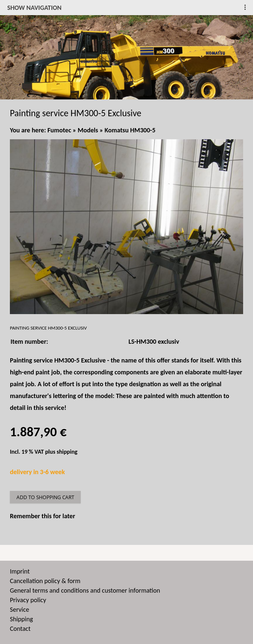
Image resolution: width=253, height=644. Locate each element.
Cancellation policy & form (45, 581)
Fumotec (59, 130)
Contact (20, 629)
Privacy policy (28, 600)
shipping (67, 452)
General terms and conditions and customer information (85, 590)
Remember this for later (42, 516)
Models (88, 130)
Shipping (21, 619)
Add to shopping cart (45, 497)
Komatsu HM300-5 (130, 130)
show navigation (34, 8)
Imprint (20, 571)
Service (19, 609)
